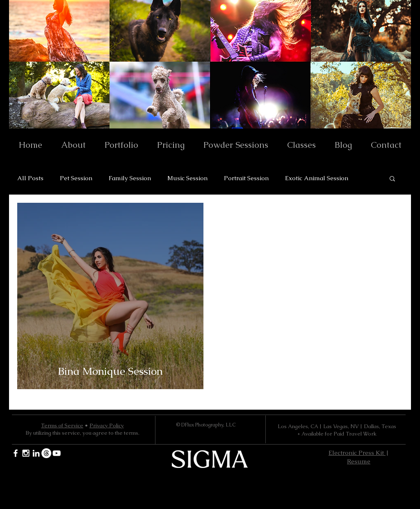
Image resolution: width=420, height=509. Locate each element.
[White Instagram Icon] (26, 453)
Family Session (130, 178)
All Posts (30, 178)
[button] (392, 179)
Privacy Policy (107, 425)
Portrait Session (246, 178)
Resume (359, 461)
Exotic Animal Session (317, 178)
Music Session (187, 178)
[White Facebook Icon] (16, 453)
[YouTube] (57, 453)
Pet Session (76, 178)
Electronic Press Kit (357, 453)
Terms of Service (62, 425)
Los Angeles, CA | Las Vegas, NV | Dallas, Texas (337, 426)
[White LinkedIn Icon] (36, 453)
